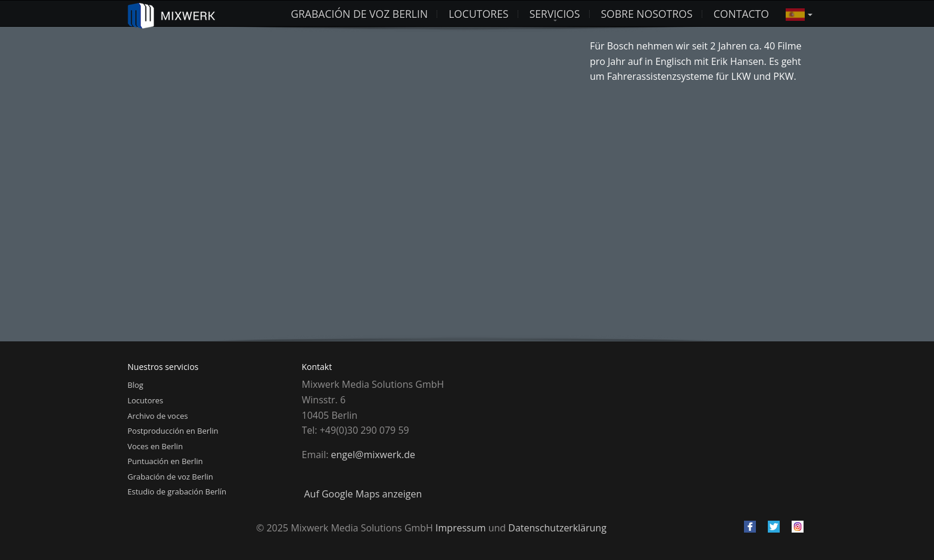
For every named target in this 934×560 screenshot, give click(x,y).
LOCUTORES (478, 14)
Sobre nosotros (647, 14)
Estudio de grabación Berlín (177, 491)
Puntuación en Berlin (165, 461)
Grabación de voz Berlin (359, 14)
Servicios (555, 14)
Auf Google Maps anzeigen (363, 494)
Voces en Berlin (155, 446)
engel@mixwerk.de (373, 455)
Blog (136, 385)
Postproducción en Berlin (173, 431)
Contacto (741, 14)
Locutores (145, 400)
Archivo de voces (158, 416)
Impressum (460, 528)
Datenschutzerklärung (557, 528)
